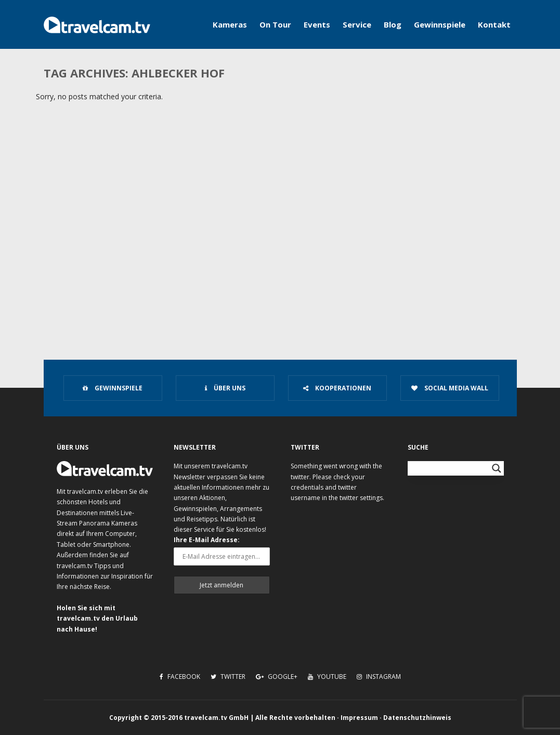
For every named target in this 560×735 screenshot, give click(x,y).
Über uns (225, 388)
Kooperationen (337, 388)
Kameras (230, 24)
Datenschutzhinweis (417, 718)
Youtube (327, 677)
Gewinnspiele (440, 24)
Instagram (379, 677)
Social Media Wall (450, 388)
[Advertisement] (280, 258)
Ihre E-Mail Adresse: (207, 540)
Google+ (277, 677)
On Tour (275, 24)
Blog (393, 24)
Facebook (180, 677)
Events (317, 24)
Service (357, 24)
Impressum (359, 718)
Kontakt (494, 24)
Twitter (228, 677)
